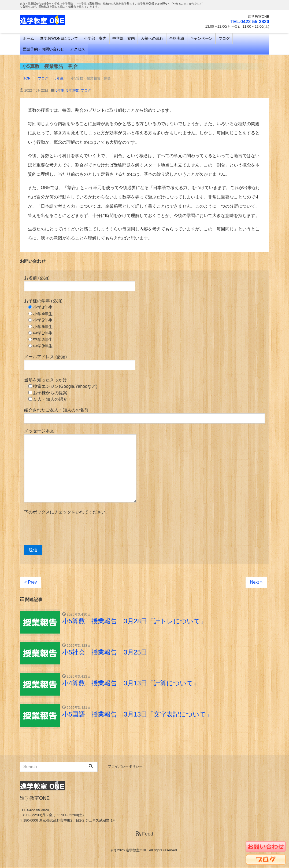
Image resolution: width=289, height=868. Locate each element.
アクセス (77, 49)
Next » (256, 582)
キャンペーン (201, 38)
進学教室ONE (136, 851)
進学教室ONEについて (59, 38)
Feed (144, 835)
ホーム (28, 38)
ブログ (224, 38)
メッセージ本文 (80, 466)
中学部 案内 (124, 38)
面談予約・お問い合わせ (43, 49)
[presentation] (65, 530)
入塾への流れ (152, 38)
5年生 (60, 90)
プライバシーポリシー (125, 768)
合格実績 (177, 38)
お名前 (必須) (80, 283)
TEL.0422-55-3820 (249, 21)
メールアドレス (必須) (80, 362)
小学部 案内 (95, 38)
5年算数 (72, 90)
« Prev (31, 582)
